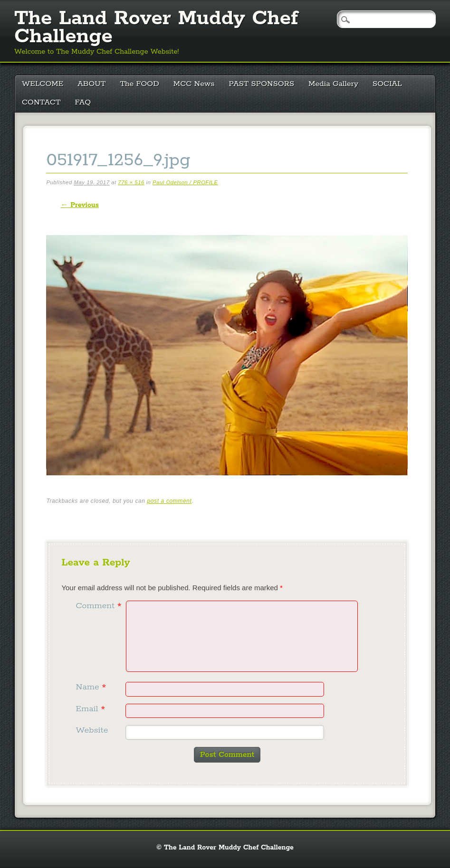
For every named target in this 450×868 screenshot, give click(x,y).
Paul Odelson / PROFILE (185, 182)
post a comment (170, 501)
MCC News (194, 84)
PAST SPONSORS (262, 84)
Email (91, 709)
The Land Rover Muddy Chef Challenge (156, 28)
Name (92, 687)
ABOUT (91, 84)
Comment (100, 606)
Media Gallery (333, 84)
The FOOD (139, 84)
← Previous (79, 205)
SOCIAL (387, 84)
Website (92, 730)
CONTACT (41, 102)
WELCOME (43, 84)
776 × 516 (131, 182)
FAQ (83, 102)
